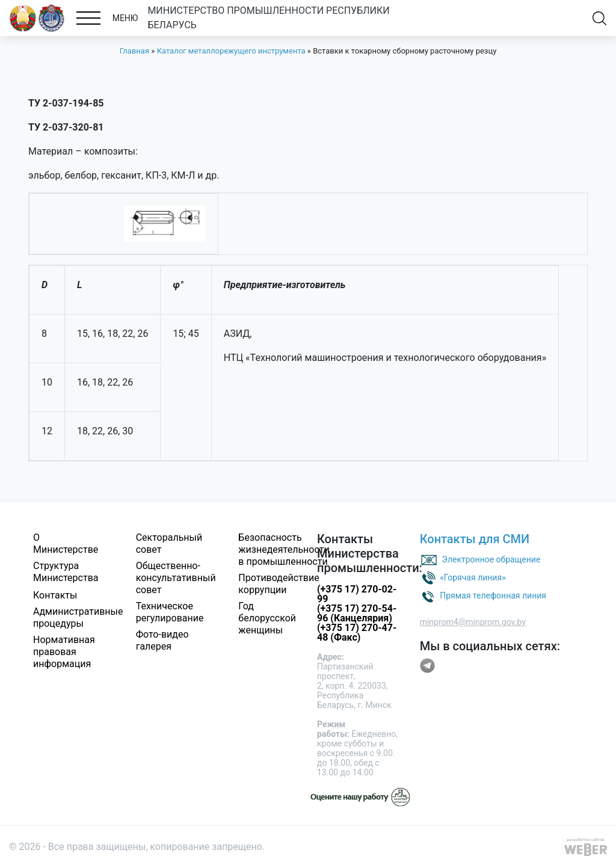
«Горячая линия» (473, 577)
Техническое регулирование (170, 612)
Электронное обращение (491, 559)
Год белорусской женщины (267, 618)
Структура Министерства (66, 572)
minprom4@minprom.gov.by (473, 622)
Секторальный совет (169, 543)
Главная (134, 51)
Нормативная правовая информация (64, 652)
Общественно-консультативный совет (176, 578)
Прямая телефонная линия (493, 596)
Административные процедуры (78, 617)
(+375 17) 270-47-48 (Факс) (357, 633)
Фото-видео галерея (162, 640)
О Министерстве (66, 543)
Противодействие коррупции (279, 584)
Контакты (55, 595)
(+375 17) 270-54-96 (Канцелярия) (357, 613)
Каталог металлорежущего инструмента (231, 51)
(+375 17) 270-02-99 (357, 594)
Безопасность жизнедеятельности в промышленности (284, 549)
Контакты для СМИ (475, 539)
